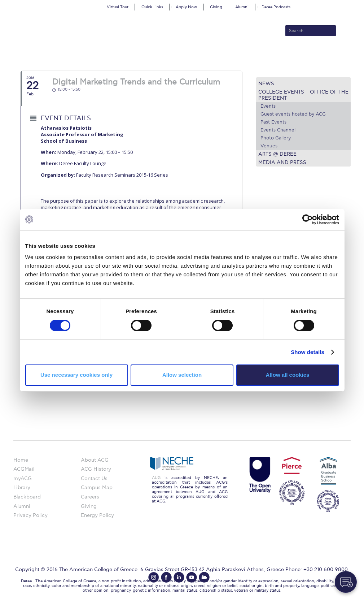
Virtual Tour (118, 7)
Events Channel (278, 130)
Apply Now (186, 7)
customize (333, 5)
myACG (23, 478)
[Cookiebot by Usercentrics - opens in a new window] (308, 219)
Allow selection (182, 375)
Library (22, 487)
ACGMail (24, 469)
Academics (161, 55)
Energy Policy (97, 515)
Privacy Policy (30, 515)
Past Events (273, 122)
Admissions (127, 55)
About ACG (93, 55)
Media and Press (282, 162)
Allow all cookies (288, 375)
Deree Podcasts (276, 7)
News (266, 84)
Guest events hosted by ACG (293, 114)
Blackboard (27, 497)
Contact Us (94, 478)
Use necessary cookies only (76, 375)
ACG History (96, 469)
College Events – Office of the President (303, 95)
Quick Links (152, 7)
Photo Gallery (276, 138)
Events (268, 106)
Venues (269, 146)
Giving (216, 7)
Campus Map (97, 487)
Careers (90, 497)
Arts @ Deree (277, 154)
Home (21, 460)
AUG (156, 478)
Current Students (297, 55)
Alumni (242, 7)
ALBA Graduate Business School (224, 55)
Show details (308, 352)
